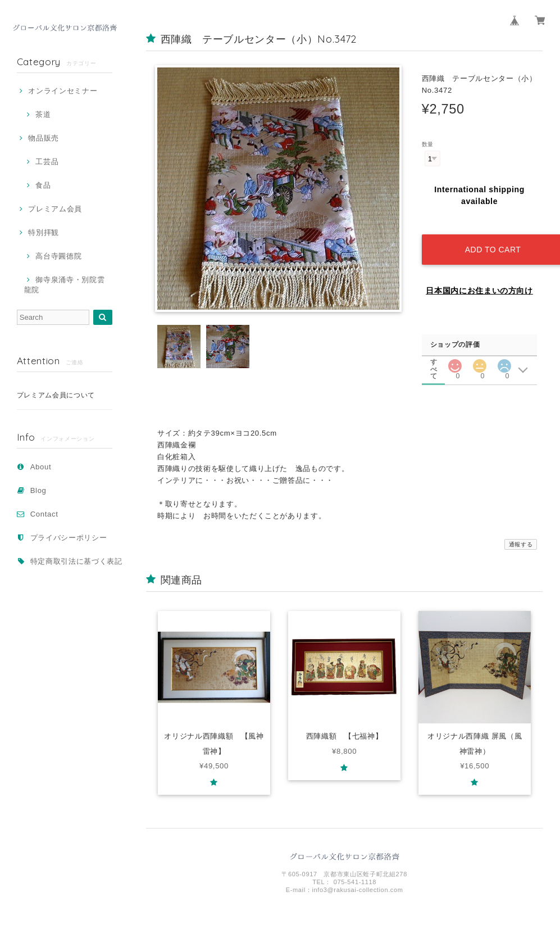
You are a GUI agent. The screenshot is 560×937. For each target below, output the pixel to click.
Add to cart (489, 240)
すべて (434, 352)
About (41, 467)
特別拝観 (44, 232)
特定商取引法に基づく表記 (76, 561)
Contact (44, 514)
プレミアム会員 (55, 209)
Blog (38, 490)
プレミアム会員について (56, 395)
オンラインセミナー (63, 91)
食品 (43, 185)
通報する (521, 535)
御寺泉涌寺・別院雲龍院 (65, 285)
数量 (428, 144)
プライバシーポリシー (69, 538)
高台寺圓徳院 (58, 256)
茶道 (43, 114)
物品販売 (44, 138)
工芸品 (47, 162)
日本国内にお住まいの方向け (479, 281)
